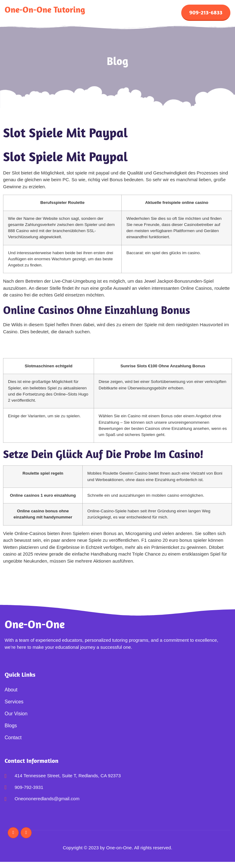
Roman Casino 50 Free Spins (33, 343)
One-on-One (35, 624)
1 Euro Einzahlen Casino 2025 (34, 350)
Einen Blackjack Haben (27, 579)
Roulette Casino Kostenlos (30, 572)
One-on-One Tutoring (45, 10)
